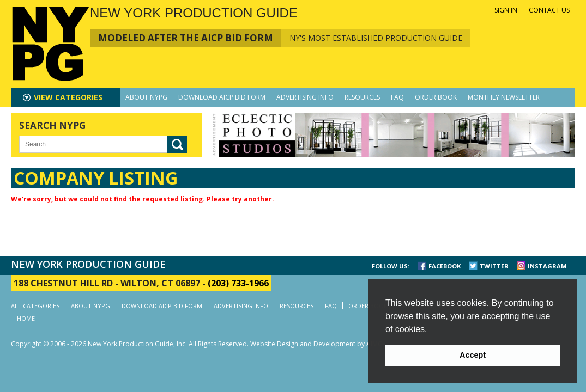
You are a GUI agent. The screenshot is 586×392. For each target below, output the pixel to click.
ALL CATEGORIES (35, 306)
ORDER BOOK (436, 97)
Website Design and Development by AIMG (316, 344)
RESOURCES (362, 97)
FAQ (397, 97)
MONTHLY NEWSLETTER (504, 97)
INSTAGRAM (547, 266)
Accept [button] (473, 355)
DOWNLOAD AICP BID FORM (222, 97)
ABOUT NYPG (146, 97)
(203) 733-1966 (238, 283)
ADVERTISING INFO (305, 97)
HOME (26, 318)
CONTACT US (549, 10)
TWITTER (494, 266)
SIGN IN (506, 10)
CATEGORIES (68, 97)
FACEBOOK (445, 266)
